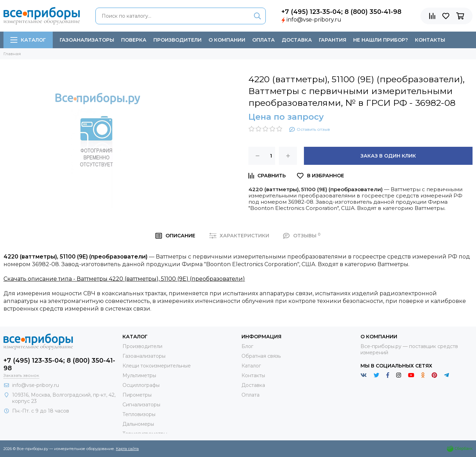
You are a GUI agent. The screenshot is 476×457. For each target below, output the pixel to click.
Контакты (430, 40)
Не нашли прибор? (381, 40)
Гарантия (333, 40)
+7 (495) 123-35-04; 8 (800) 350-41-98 (341, 12)
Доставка (297, 40)
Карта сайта (127, 449)
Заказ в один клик (388, 156)
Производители (177, 40)
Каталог (28, 40)
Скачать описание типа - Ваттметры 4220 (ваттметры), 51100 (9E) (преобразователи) (124, 279)
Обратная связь (261, 356)
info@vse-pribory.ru (314, 20)
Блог (247, 346)
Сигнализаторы (141, 405)
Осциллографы (141, 385)
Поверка (134, 40)
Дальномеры (138, 424)
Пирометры (137, 395)
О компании (227, 40)
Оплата (263, 40)
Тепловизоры (139, 414)
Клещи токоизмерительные (157, 366)
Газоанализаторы (87, 40)
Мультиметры (139, 375)
